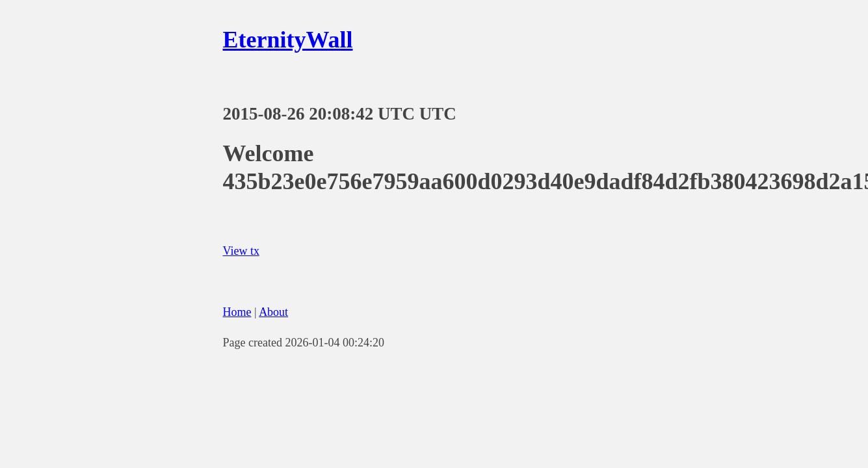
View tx (241, 251)
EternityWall (288, 40)
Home (237, 312)
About (273, 312)
